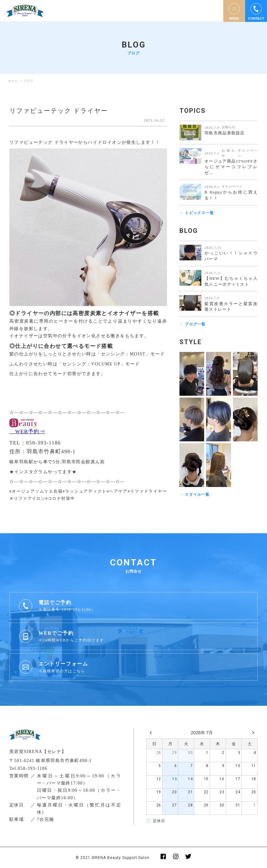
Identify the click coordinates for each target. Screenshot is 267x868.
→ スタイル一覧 (195, 494)
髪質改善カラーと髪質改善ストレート (231, 307)
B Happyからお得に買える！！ (231, 195)
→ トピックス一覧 (197, 213)
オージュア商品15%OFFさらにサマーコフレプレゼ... (231, 167)
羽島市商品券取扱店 (225, 133)
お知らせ (229, 127)
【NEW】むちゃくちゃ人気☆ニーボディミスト (231, 281)
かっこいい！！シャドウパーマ (231, 256)
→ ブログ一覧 (192, 324)
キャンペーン (248, 153)
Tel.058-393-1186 (28, 768)
